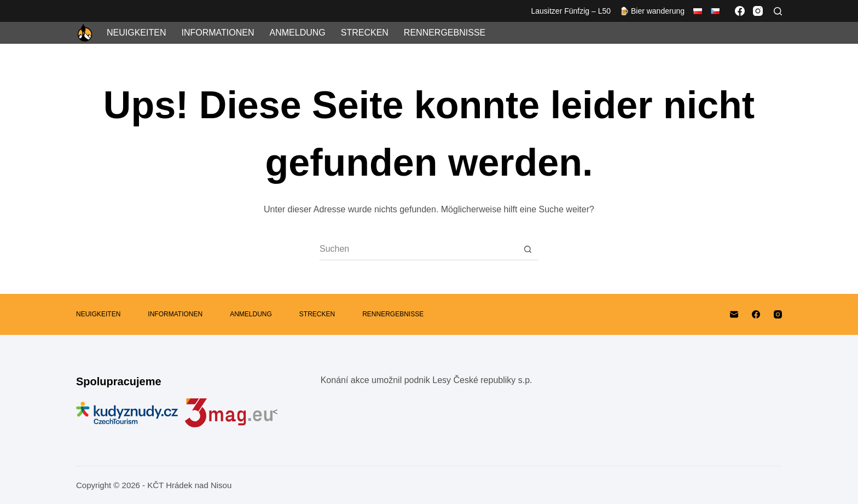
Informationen (218, 33)
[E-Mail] (734, 314)
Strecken (365, 33)
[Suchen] (778, 11)
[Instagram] (758, 11)
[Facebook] (740, 11)
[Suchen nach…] (418, 249)
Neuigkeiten (136, 33)
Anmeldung (298, 33)
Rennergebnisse (445, 33)
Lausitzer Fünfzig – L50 (571, 11)
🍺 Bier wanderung (652, 11)
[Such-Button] (527, 249)
